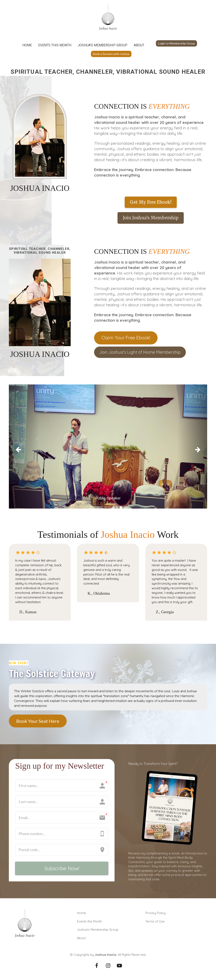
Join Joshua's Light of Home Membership (140, 352)
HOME (27, 45)
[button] (24, 449)
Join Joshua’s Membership (151, 218)
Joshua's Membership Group (98, 930)
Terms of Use (155, 921)
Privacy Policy (155, 913)
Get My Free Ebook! (151, 202)
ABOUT (139, 45)
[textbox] (151, 146)
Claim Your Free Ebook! (126, 338)
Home (81, 913)
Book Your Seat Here (38, 721)
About (81, 938)
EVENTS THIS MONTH (55, 45)
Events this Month (89, 921)
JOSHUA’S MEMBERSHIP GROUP (103, 45)
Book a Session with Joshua (111, 54)
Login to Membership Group (176, 43)
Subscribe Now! (62, 868)
